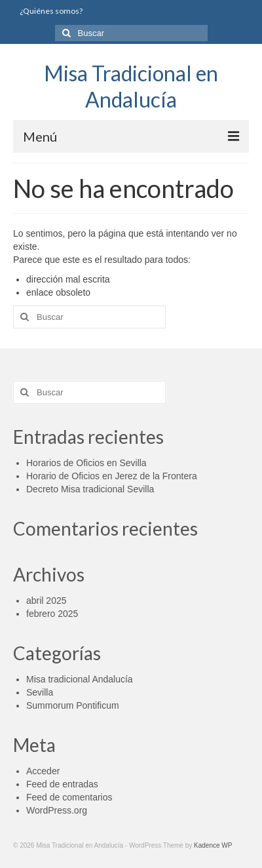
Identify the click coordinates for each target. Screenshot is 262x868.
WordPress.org (57, 810)
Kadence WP (213, 845)
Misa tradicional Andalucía (80, 679)
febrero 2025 (52, 614)
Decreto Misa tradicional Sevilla (90, 489)
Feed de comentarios (69, 797)
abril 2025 (47, 601)
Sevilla (40, 692)
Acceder (43, 771)
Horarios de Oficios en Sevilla (86, 463)
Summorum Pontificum (73, 705)
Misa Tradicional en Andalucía (131, 86)
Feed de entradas (62, 784)
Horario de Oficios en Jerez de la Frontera (112, 476)
